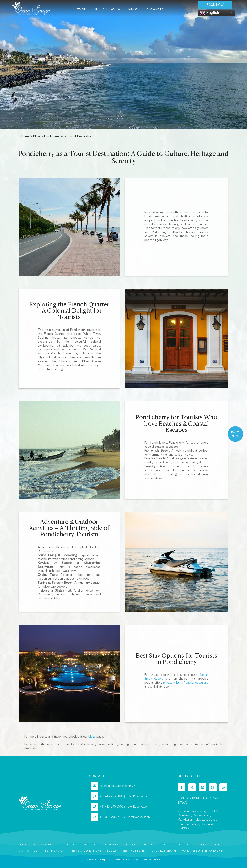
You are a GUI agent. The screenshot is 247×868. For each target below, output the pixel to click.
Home (82, 9)
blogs (92, 737)
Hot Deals (149, 845)
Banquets (155, 9)
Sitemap (91, 860)
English (209, 13)
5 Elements (110, 845)
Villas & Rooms (107, 9)
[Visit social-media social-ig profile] (213, 787)
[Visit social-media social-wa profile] (223, 787)
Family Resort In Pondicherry (205, 851)
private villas (172, 683)
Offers (130, 845)
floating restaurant (196, 683)
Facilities (181, 845)
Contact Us (28, 851)
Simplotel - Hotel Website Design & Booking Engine (130, 860)
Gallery (200, 845)
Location (219, 845)
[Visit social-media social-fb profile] (182, 787)
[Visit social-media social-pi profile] (202, 787)
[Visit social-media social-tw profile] (192, 787)
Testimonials (53, 851)
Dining (133, 9)
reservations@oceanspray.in (118, 786)
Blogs (37, 136)
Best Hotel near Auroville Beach (149, 851)
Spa (165, 845)
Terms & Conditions (85, 851)
